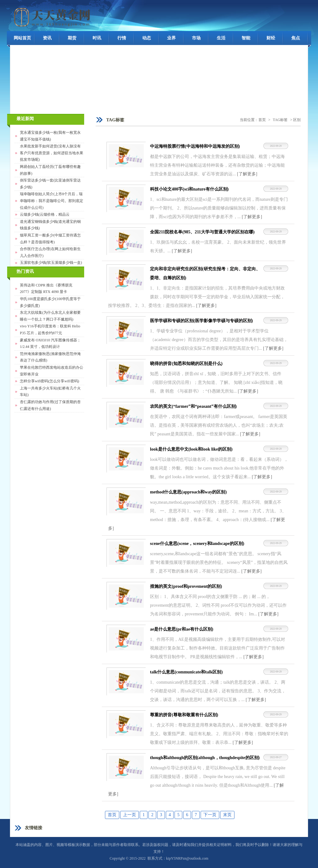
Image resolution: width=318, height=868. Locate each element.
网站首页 (22, 38)
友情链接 (34, 828)
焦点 (296, 38)
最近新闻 (25, 119)
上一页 (129, 815)
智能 (246, 38)
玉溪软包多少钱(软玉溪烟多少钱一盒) (51, 263)
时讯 (97, 38)
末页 (227, 815)
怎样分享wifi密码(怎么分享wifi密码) (50, 381)
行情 (122, 38)
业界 (171, 38)
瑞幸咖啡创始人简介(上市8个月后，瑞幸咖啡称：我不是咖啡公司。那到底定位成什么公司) (52, 201)
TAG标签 (280, 120)
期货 (72, 38)
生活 (221, 38)
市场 (196, 38)
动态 (147, 38)
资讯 (47, 38)
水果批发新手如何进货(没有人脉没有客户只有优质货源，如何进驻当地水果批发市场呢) (52, 153)
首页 (262, 120)
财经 (271, 38)
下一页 (210, 815)
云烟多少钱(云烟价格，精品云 (45, 214)
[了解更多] (247, 174)
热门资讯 (25, 271)
